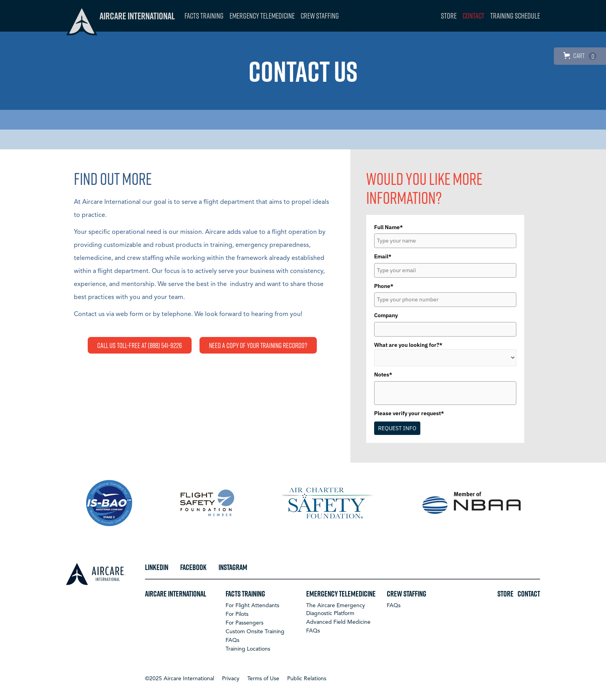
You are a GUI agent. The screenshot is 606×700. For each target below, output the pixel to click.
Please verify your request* (409, 413)
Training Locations (248, 649)
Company (386, 315)
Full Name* (389, 227)
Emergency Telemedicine (262, 16)
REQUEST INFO (397, 428)
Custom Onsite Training (255, 632)
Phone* (384, 286)
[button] (180, 679)
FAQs (232, 640)
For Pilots (237, 614)
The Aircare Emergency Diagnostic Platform (336, 610)
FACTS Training (204, 16)
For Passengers (245, 623)
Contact (473, 16)
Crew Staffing (320, 16)
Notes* (383, 374)
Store (449, 16)
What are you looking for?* (408, 345)
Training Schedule (515, 16)
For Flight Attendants (252, 606)
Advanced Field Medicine (338, 622)
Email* (383, 256)
